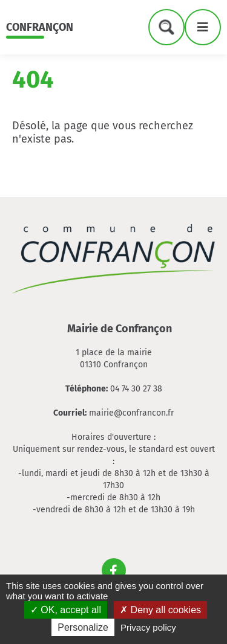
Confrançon (40, 27)
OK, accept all (66, 610)
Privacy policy (148, 627)
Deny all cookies (160, 610)
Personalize (83, 627)
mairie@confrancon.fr (131, 413)
